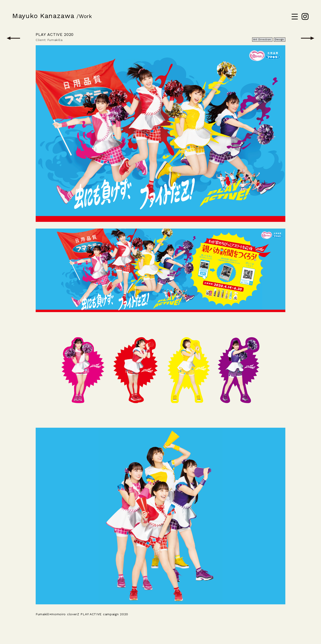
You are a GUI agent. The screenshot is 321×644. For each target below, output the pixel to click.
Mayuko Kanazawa (43, 16)
